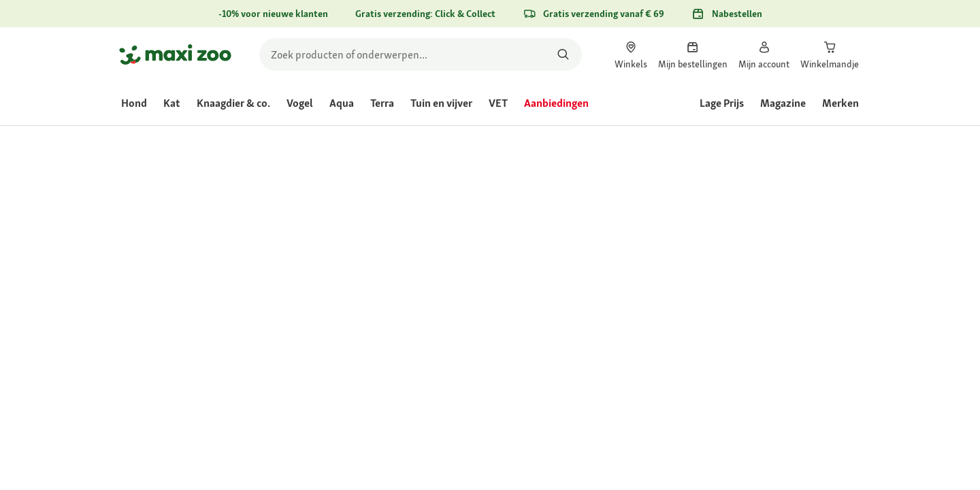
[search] (421, 54)
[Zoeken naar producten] (563, 54)
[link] (631, 54)
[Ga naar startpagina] (175, 54)
